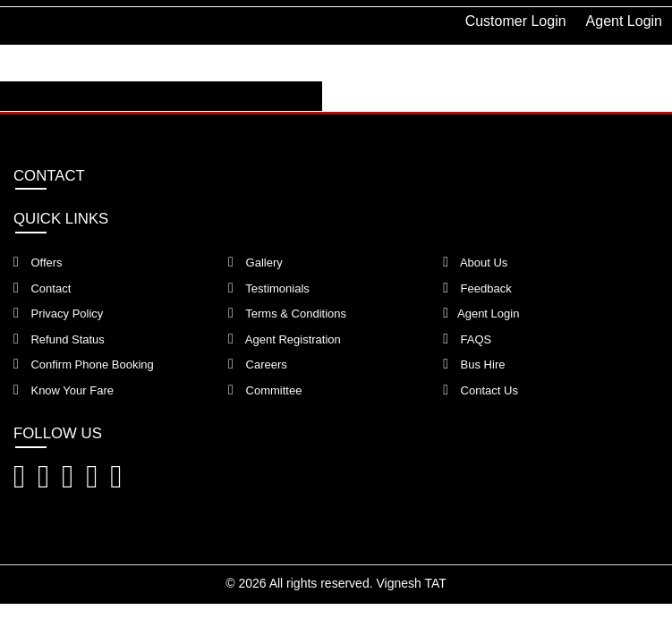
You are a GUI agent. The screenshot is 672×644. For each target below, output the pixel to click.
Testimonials (269, 288)
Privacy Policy (58, 313)
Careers (258, 364)
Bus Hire (474, 364)
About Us (475, 262)
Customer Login (516, 21)
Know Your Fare (64, 390)
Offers (38, 262)
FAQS (467, 339)
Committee (265, 390)
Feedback (477, 288)
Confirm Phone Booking (84, 364)
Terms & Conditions (287, 313)
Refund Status (59, 339)
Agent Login (624, 21)
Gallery (255, 262)
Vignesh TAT (411, 583)
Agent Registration (285, 339)
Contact (42, 288)
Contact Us (481, 390)
